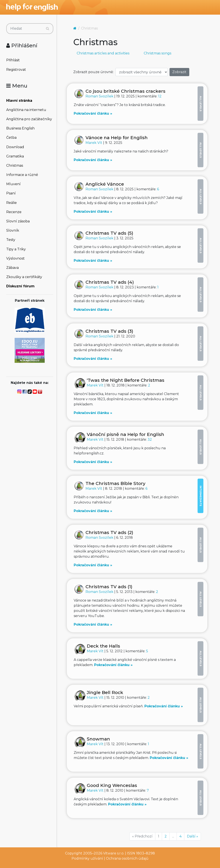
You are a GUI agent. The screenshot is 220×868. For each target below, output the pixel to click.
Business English (20, 128)
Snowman (98, 739)
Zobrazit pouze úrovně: (93, 72)
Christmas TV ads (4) (110, 282)
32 (150, 439)
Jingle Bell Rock (105, 692)
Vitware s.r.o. (114, 853)
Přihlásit (13, 60)
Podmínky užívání (87, 858)
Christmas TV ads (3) (109, 331)
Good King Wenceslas (112, 785)
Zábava (12, 268)
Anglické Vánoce (105, 184)
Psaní (11, 193)
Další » (192, 836)
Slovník (13, 230)
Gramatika (15, 156)
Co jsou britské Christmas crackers (125, 91)
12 (160, 96)
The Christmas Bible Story (115, 483)
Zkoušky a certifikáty (24, 277)
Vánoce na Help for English (117, 138)
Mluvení (13, 184)
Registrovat (16, 70)
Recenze (14, 212)
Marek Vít (94, 143)
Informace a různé (22, 175)
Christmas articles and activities (103, 53)
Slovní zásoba (18, 221)
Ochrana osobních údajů (127, 858)
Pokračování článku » (93, 113)
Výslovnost (15, 258)
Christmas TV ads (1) (109, 587)
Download (15, 147)
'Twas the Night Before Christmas (126, 380)
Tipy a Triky (16, 249)
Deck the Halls (103, 646)
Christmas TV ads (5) (109, 233)
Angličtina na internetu (26, 110)
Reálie (11, 203)
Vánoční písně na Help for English (125, 434)
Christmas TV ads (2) (109, 532)
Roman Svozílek (100, 96)
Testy (11, 240)
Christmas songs (157, 53)
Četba (11, 138)
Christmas (15, 165)
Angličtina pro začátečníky (29, 119)
